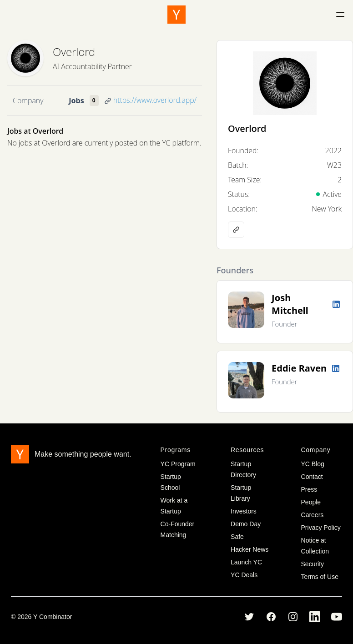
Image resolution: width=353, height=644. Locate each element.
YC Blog (313, 464)
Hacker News (250, 549)
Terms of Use (320, 577)
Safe (237, 537)
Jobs (76, 101)
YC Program (178, 464)
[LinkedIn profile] (336, 304)
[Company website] (236, 230)
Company (28, 101)
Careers (313, 515)
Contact (312, 477)
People (311, 502)
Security (313, 564)
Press (309, 489)
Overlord (74, 52)
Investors (244, 511)
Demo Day (246, 524)
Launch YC (246, 562)
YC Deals (244, 575)
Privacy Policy (321, 528)
